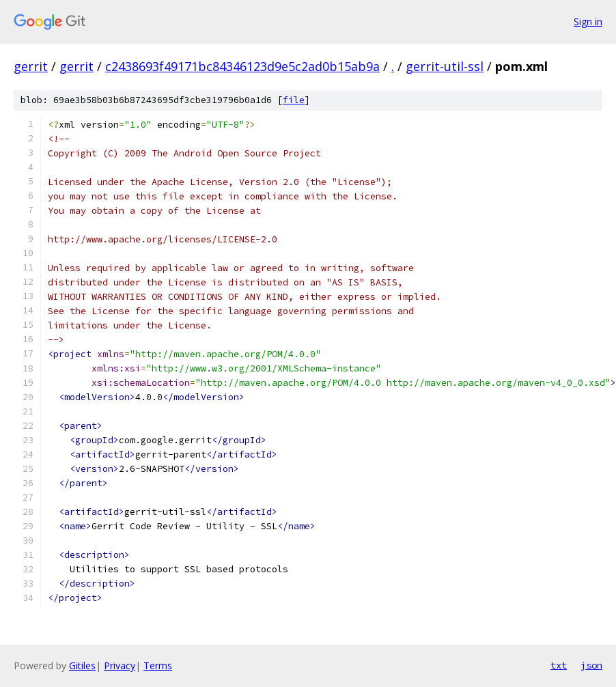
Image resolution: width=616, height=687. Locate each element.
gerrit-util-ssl (445, 66)
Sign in (588, 22)
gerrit (31, 66)
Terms (158, 665)
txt (559, 665)
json (591, 665)
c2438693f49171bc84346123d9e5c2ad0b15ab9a (242, 66)
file (294, 100)
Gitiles (82, 665)
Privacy (120, 665)
